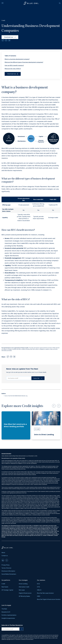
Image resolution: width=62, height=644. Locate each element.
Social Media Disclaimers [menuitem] (9, 574)
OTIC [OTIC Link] (39, 587)
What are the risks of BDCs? (13, 69)
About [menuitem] (3, 553)
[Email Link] (6, 40)
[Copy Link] (3, 40)
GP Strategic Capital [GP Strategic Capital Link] (7, 590)
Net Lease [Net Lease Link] (22, 590)
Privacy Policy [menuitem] (5, 565)
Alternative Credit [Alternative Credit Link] (24, 587)
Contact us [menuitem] (5, 556)
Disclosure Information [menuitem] (8, 571)
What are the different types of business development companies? (24, 62)
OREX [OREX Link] (39, 596)
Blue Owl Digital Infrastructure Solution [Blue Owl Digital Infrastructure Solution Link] (49, 599)
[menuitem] (3, 560)
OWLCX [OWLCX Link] (39, 590)
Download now (9, 37)
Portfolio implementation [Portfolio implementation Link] (9, 615)
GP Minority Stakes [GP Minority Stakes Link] (24, 596)
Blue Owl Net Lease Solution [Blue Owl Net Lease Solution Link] (45, 593)
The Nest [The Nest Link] (4, 609)
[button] (54, 406)
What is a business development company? (17, 59)
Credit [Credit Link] (3, 584)
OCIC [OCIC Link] (38, 584)
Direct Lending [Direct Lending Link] (23, 584)
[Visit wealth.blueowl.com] (31, 3)
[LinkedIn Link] (9, 40)
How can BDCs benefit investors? (14, 65)
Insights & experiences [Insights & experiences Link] (8, 618)
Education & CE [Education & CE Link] (6, 612)
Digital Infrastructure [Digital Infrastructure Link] (25, 593)
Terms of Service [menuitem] (6, 568)
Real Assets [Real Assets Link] (5, 587)
